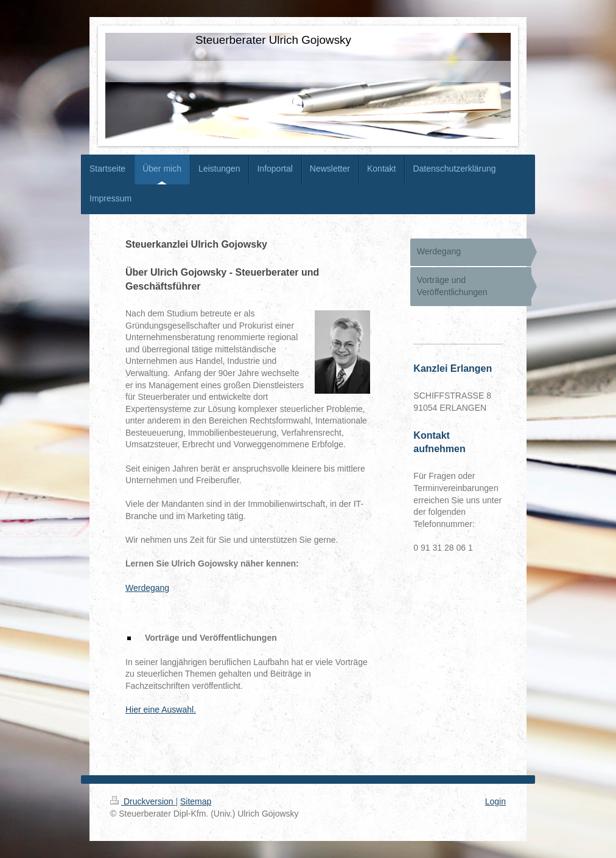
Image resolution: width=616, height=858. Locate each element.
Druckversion (143, 801)
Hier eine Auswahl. (161, 710)
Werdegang (147, 588)
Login (495, 801)
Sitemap (196, 801)
